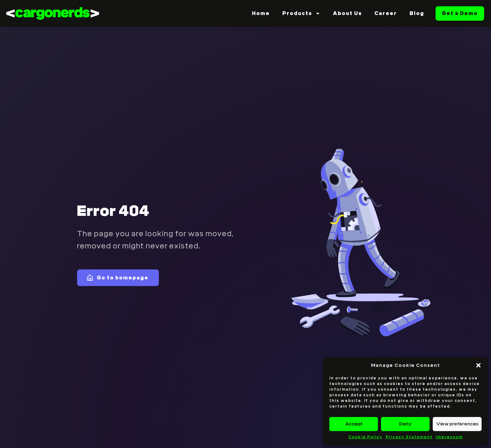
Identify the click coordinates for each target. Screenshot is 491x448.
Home (261, 13)
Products (301, 13)
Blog (417, 13)
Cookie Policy (366, 437)
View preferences (457, 424)
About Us (347, 13)
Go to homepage (117, 278)
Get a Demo (460, 13)
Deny (405, 424)
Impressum (449, 437)
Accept (354, 424)
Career (386, 13)
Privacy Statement (409, 437)
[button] (478, 365)
